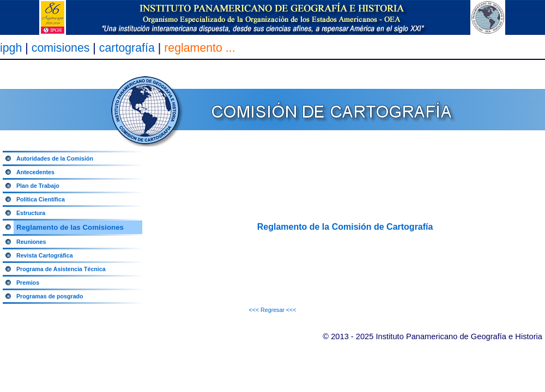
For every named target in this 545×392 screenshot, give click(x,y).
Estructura (31, 213)
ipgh (11, 48)
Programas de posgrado (50, 296)
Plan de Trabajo (38, 186)
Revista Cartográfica (45, 255)
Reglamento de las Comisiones (70, 227)
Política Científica (41, 199)
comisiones (61, 48)
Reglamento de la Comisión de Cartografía (345, 227)
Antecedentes (35, 172)
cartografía (129, 48)
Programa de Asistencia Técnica (61, 269)
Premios (28, 283)
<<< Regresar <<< (272, 310)
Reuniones (31, 242)
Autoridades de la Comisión (55, 158)
